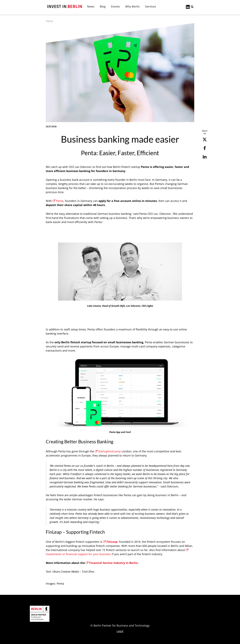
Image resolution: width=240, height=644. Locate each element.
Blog (103, 6)
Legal (120, 631)
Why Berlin (132, 6)
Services (151, 6)
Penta (58, 201)
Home (49, 21)
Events (115, 6)
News (91, 6)
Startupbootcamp (108, 451)
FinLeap (110, 542)
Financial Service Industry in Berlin (112, 563)
